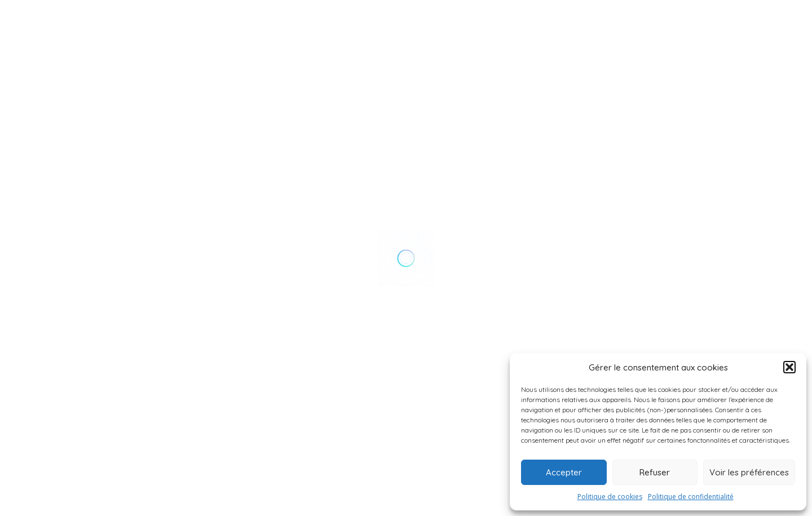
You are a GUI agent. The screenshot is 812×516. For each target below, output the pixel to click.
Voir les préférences (749, 472)
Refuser (655, 472)
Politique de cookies (610, 497)
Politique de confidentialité (691, 497)
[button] (789, 367)
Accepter (564, 472)
